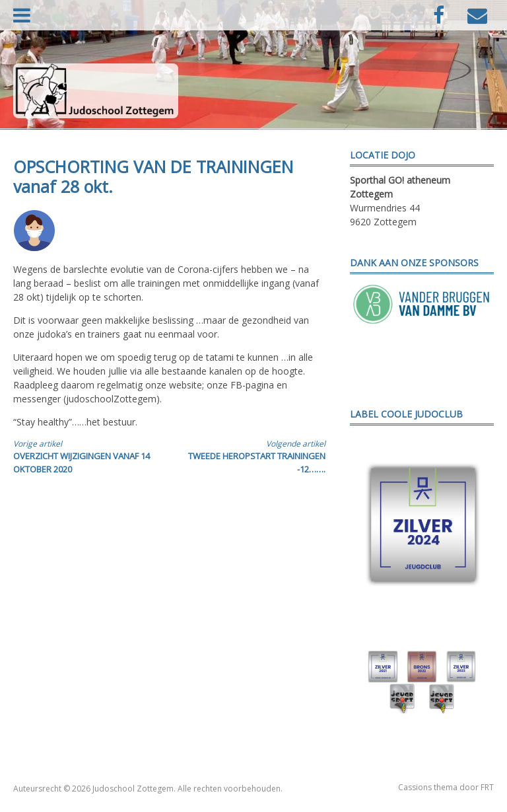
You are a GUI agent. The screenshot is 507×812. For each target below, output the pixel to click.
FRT (487, 787)
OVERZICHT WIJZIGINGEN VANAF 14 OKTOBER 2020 (84, 457)
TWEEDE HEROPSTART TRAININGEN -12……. (255, 457)
